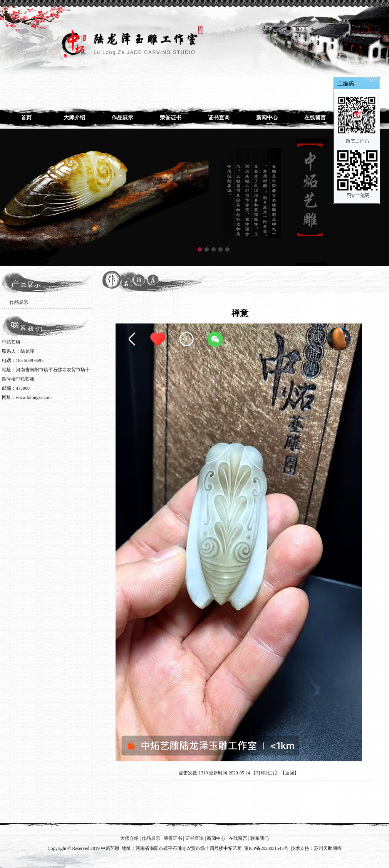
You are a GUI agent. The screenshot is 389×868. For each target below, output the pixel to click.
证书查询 (219, 118)
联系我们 (260, 838)
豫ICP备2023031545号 (266, 848)
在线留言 (315, 118)
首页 (26, 118)
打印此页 (265, 773)
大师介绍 (74, 118)
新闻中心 (267, 118)
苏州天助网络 (328, 848)
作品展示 (122, 118)
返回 (290, 773)
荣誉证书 (171, 118)
